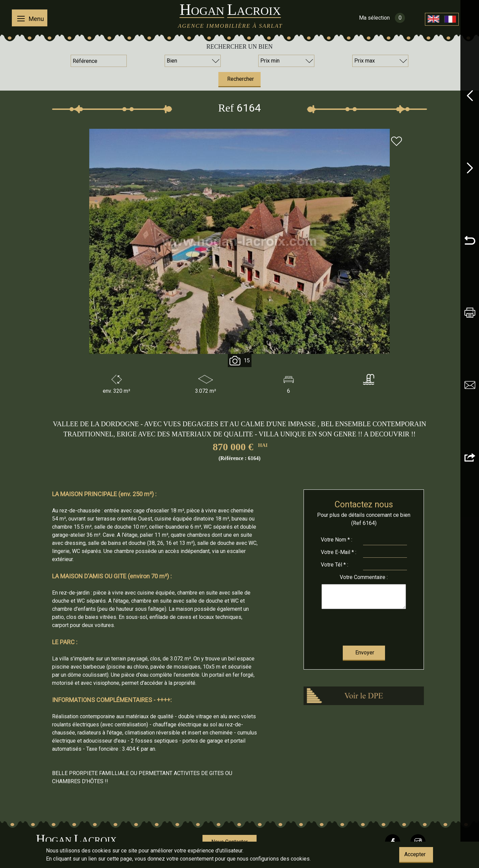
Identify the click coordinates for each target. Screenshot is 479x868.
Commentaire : (364, 577)
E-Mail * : (339, 552)
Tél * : (334, 565)
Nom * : (337, 540)
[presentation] (364, 626)
